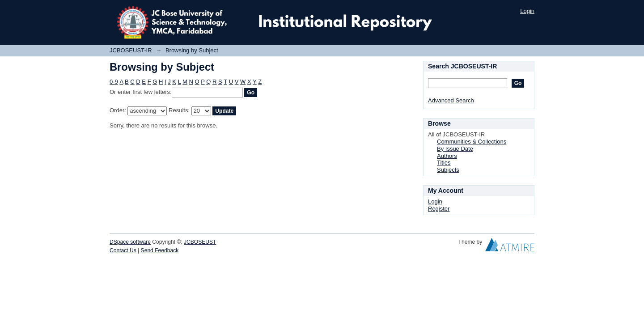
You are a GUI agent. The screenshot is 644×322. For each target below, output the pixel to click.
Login (527, 11)
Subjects (448, 170)
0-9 (114, 82)
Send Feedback (160, 250)
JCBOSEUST (200, 242)
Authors (447, 156)
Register (439, 209)
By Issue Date (455, 149)
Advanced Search (451, 100)
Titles (444, 163)
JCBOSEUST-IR (131, 50)
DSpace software (130, 242)
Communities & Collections (472, 142)
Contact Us (123, 250)
